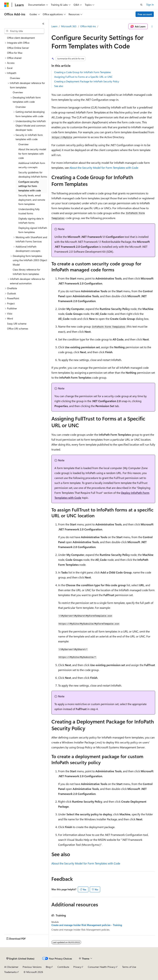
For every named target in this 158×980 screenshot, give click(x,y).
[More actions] (152, 27)
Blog (48, 967)
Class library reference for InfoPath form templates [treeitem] (26, 272)
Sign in (150, 5)
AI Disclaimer (11, 967)
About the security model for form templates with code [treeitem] (32, 154)
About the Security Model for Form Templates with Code (104, 168)
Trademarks (10, 972)
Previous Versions (32, 967)
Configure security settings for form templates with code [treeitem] (30, 186)
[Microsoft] (7, 5)
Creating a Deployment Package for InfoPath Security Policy (87, 81)
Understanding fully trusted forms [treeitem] (29, 211)
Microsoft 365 (69, 26)
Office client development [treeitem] (21, 38)
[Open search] (141, 5)
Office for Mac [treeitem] (15, 53)
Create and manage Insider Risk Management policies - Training (87, 925)
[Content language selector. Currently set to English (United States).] (20, 959)
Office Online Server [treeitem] (18, 48)
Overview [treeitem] (15, 78)
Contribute (63, 967)
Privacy (77, 967)
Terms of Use (129, 967)
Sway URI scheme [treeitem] (17, 324)
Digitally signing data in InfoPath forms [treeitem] (31, 221)
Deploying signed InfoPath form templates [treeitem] (33, 230)
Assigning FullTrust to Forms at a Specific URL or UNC (83, 77)
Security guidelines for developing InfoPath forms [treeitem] (33, 175)
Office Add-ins (88, 26)
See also (59, 86)
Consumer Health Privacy (102, 967)
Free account (145, 14)
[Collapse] (43, 24)
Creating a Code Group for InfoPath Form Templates (83, 72)
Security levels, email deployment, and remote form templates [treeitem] (32, 200)
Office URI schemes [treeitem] (18, 329)
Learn (54, 26)
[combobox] (24, 31)
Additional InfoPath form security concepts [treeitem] (32, 165)
